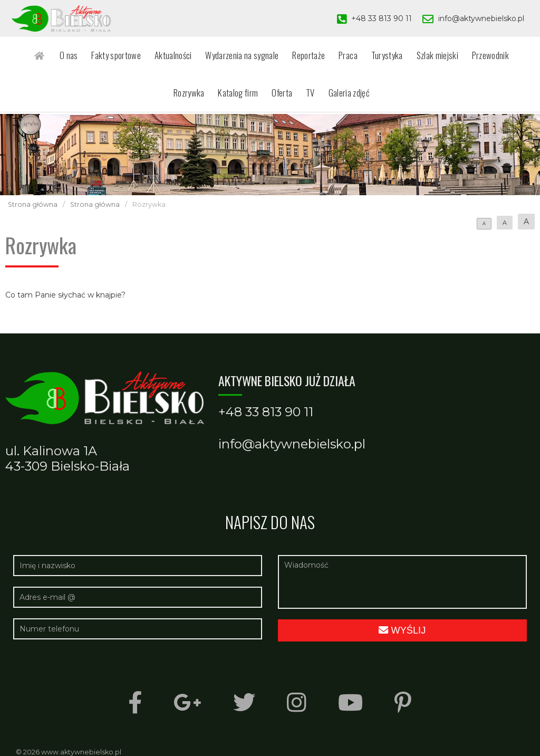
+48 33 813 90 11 (382, 18)
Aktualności (155, 57)
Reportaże (285, 57)
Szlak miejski (404, 57)
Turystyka (357, 57)
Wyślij (402, 630)
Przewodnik (454, 57)
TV (285, 97)
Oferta (260, 97)
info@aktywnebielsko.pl (481, 18)
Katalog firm (219, 97)
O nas (57, 57)
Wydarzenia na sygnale (221, 57)
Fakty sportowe (102, 57)
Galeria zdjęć (321, 97)
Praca (321, 57)
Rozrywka (499, 57)
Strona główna (33, 204)
